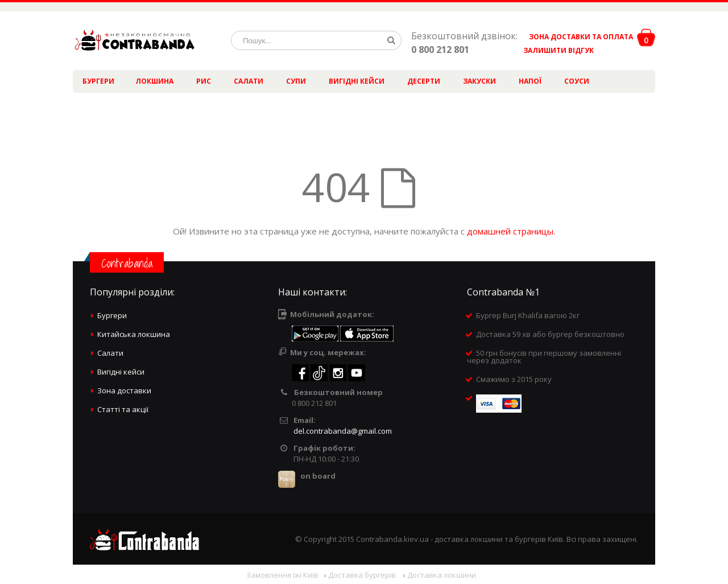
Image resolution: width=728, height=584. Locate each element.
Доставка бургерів (363, 575)
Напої (530, 81)
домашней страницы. (511, 231)
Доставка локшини (442, 575)
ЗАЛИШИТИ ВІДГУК (554, 50)
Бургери (98, 81)
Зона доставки (124, 390)
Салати (249, 81)
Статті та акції (123, 409)
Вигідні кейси (357, 81)
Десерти (424, 81)
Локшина (154, 81)
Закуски (479, 81)
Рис (204, 81)
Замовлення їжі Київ (282, 575)
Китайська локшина (134, 334)
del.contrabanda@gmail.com (343, 431)
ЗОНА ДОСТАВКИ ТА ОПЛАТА (581, 37)
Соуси (577, 81)
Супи (296, 81)
